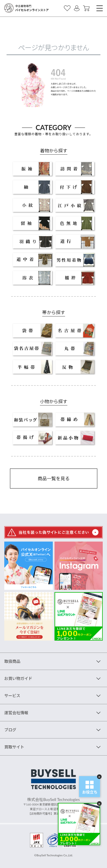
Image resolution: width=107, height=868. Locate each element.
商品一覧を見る (54, 478)
